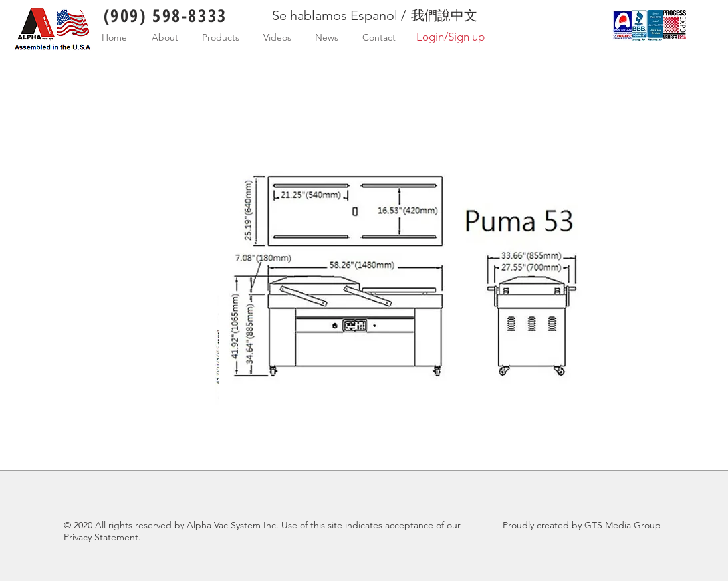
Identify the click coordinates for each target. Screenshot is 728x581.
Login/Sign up (450, 37)
